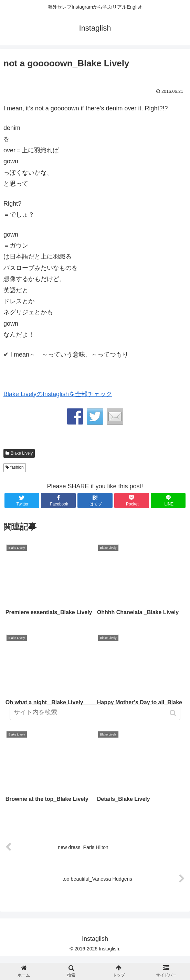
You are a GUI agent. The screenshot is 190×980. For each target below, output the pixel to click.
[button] (174, 713)
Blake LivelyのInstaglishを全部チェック (58, 394)
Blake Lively (22, 453)
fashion (17, 467)
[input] (95, 712)
